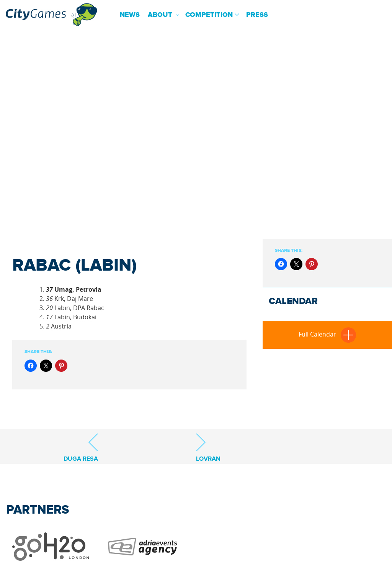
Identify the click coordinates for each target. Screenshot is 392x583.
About (160, 15)
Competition (209, 15)
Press (257, 15)
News (130, 15)
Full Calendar (327, 334)
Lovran (208, 448)
